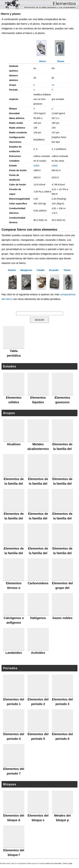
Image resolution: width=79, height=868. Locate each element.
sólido (36, 165)
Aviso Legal (68, 863)
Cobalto (41, 270)
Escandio (54, 270)
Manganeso (26, 270)
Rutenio (12, 270)
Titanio (67, 270)
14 (53, 85)
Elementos (64, 4)
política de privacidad (53, 863)
